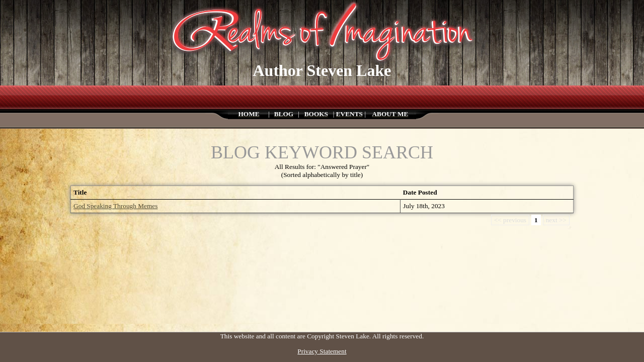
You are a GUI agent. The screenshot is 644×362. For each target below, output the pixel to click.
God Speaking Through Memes (115, 206)
